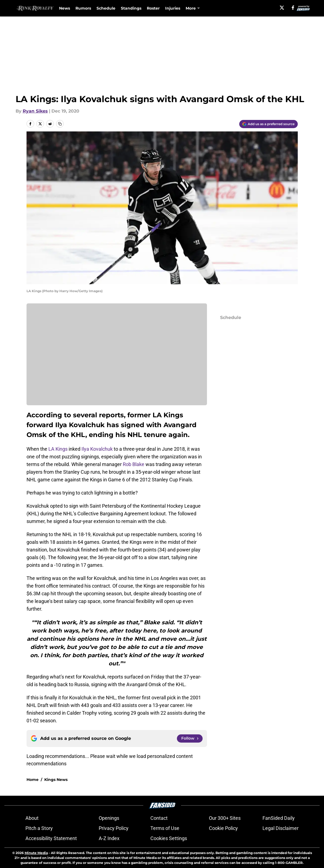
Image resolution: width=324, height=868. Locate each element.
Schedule (106, 8)
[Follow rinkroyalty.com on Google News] (190, 738)
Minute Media (36, 853)
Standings (131, 8)
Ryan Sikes (35, 111)
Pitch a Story (39, 828)
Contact (159, 818)
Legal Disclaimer (281, 828)
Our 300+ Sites (225, 818)
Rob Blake (134, 464)
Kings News (56, 780)
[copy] (60, 124)
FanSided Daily (279, 818)
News (65, 8)
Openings (109, 818)
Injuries (173, 8)
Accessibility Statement (51, 838)
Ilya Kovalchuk (97, 449)
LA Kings (58, 449)
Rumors (83, 8)
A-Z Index (109, 838)
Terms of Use (165, 828)
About (32, 818)
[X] (282, 8)
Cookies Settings (169, 838)
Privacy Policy (114, 828)
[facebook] (293, 8)
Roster (153, 8)
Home (33, 780)
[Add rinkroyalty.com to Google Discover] (268, 124)
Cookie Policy (223, 828)
